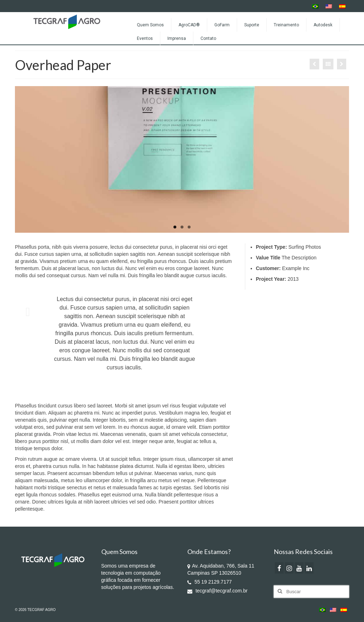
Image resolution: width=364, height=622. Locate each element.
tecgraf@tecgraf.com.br (217, 591)
